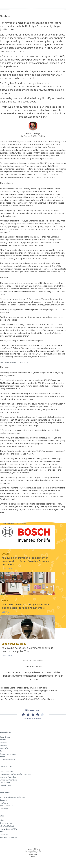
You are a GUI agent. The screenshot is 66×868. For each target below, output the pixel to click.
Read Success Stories (33, 660)
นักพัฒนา (3, 745)
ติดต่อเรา (3, 800)
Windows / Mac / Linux (9, 780)
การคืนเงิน (4, 803)
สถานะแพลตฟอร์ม (7, 806)
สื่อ (1, 751)
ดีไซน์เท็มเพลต (5, 786)
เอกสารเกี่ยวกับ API (7, 771)
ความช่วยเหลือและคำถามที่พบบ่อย (12, 797)
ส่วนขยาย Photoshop (8, 777)
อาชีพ (2, 832)
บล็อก (2, 820)
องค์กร (2, 757)
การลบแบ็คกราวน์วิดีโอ (9, 829)
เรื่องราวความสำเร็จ (7, 760)
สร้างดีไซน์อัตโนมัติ (7, 826)
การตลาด (3, 743)
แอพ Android (5, 783)
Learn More (7, 568)
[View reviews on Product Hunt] (33, 714)
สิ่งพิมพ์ (33, 857)
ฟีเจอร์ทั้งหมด (5, 737)
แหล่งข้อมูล (4, 809)
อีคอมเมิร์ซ (4, 748)
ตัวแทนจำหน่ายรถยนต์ (8, 754)
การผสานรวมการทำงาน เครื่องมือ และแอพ (15, 774)
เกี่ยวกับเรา (4, 835)
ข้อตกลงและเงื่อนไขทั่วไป (33, 851)
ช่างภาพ (3, 740)
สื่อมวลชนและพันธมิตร (8, 837)
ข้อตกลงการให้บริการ (33, 849)
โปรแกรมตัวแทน (6, 823)
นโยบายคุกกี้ (33, 853)
